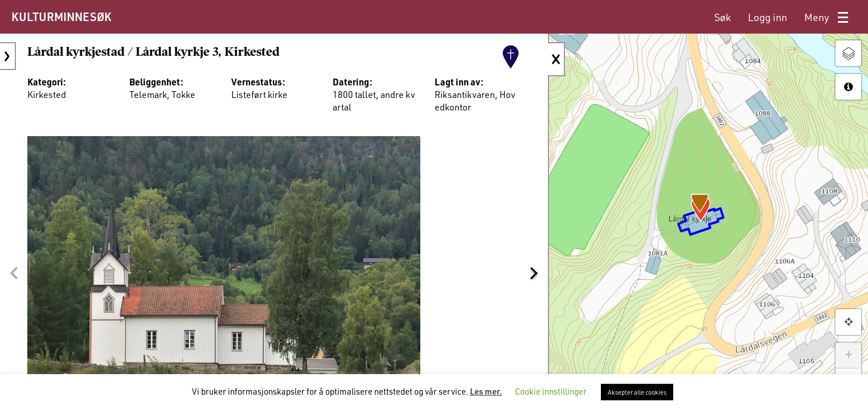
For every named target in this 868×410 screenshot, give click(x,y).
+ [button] (848, 355)
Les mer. (486, 391)
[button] (14, 273)
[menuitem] (722, 17)
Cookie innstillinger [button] (551, 391)
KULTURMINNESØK (61, 17)
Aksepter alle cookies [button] (637, 392)
